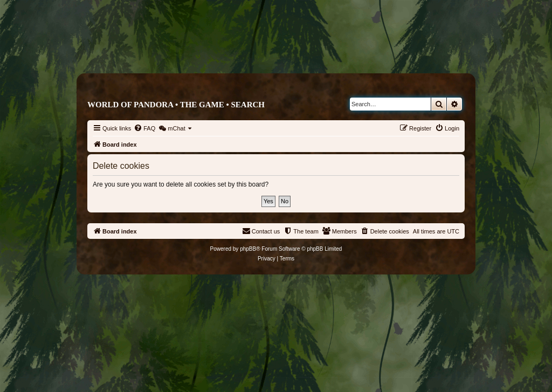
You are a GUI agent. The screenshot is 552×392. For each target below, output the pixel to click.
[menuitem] (144, 128)
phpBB (248, 249)
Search (248, 105)
